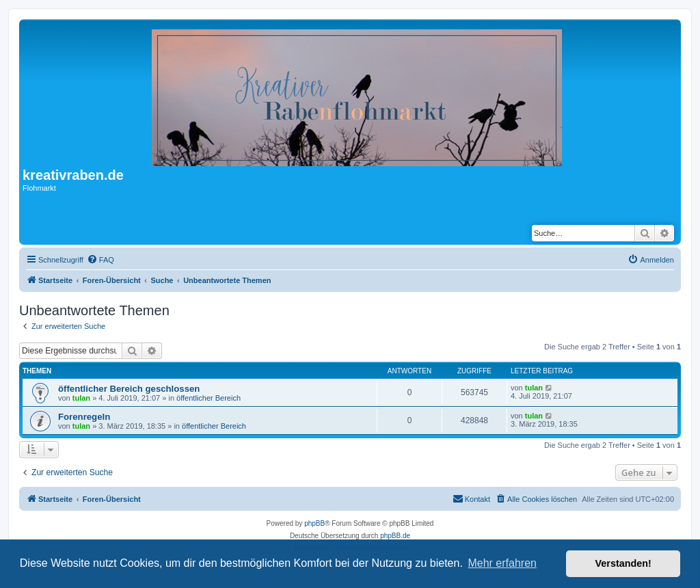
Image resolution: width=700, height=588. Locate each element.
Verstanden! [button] (623, 563)
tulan (81, 398)
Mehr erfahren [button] (502, 563)
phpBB (314, 523)
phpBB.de (395, 536)
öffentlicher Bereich (208, 398)
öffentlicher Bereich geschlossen (129, 389)
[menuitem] (100, 260)
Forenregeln (84, 417)
